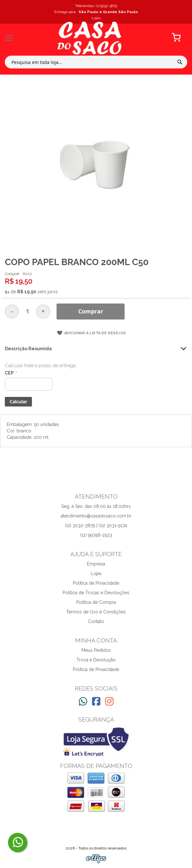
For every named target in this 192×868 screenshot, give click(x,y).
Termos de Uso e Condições (96, 612)
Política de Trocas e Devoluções (96, 593)
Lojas (96, 573)
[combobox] (96, 62)
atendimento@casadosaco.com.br (96, 516)
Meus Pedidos (96, 650)
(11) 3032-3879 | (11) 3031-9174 (96, 525)
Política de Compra (96, 602)
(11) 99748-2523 (96, 535)
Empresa (96, 564)
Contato (96, 621)
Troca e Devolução (96, 660)
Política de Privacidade (96, 583)
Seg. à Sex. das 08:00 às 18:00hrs (96, 506)
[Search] (180, 62)
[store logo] (89, 38)
